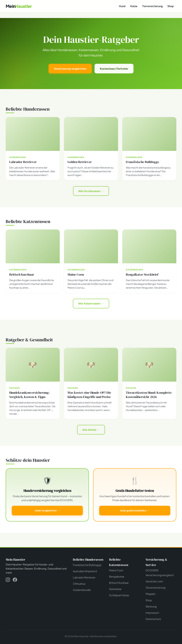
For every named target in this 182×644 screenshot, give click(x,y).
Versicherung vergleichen (70, 69)
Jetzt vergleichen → (47, 510)
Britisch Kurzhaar (119, 583)
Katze (134, 6)
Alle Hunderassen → (91, 191)
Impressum (152, 613)
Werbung (151, 606)
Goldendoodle (82, 590)
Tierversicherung (152, 6)
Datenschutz (153, 619)
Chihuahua (79, 584)
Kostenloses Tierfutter (114, 69)
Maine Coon (116, 570)
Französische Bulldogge (87, 565)
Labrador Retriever (84, 577)
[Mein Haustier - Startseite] (19, 6)
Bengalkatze (117, 576)
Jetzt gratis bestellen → (135, 510)
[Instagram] (8, 580)
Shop (171, 6)
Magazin (150, 594)
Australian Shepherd (85, 571)
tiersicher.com (154, 581)
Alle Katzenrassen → (91, 303)
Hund (122, 6)
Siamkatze (115, 589)
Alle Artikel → (91, 430)
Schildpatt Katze (119, 595)
